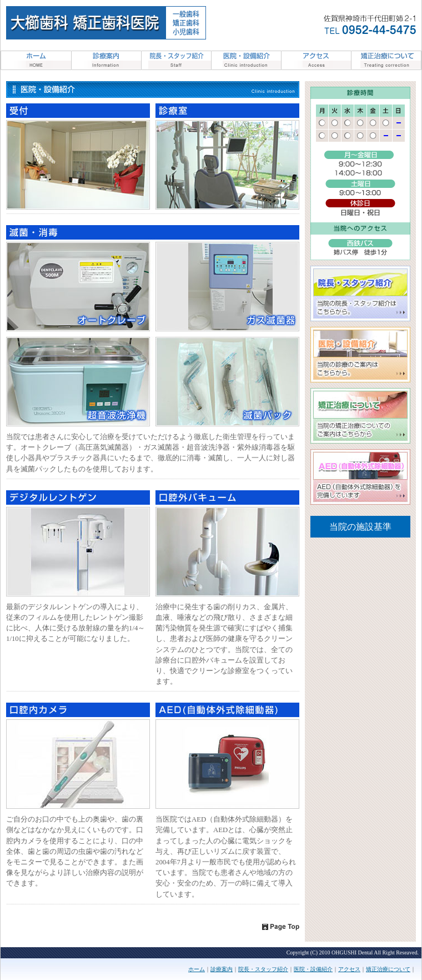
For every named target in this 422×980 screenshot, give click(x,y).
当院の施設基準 (360, 527)
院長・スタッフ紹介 (263, 969)
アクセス (349, 969)
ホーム (197, 969)
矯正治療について (388, 969)
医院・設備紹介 (313, 969)
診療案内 (222, 969)
